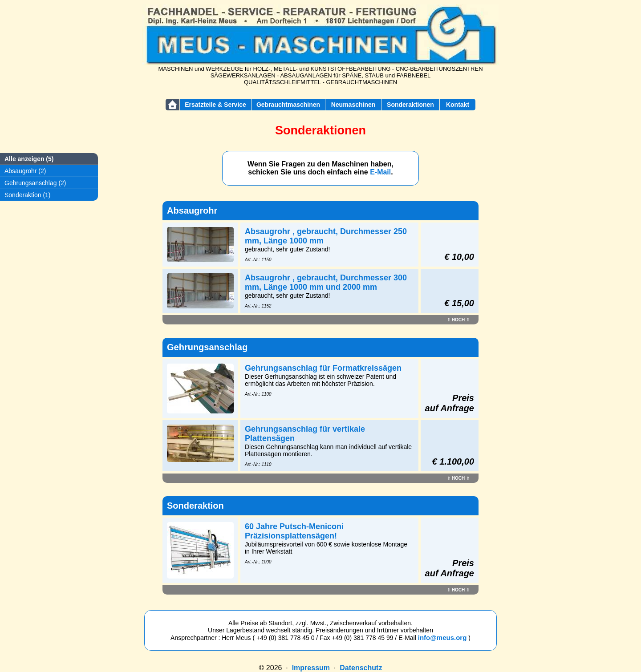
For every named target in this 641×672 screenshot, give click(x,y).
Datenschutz (361, 668)
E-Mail (380, 172)
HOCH (458, 320)
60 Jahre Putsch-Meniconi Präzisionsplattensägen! (294, 531)
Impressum (311, 668)
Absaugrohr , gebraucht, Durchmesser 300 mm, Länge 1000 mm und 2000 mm (326, 282)
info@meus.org (442, 638)
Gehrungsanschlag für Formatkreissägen (323, 368)
